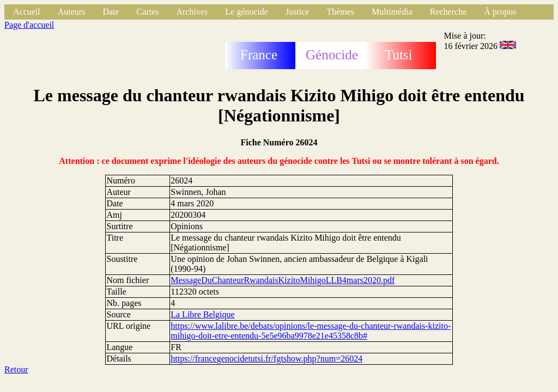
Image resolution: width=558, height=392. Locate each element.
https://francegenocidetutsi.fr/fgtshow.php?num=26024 (266, 359)
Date (111, 12)
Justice (298, 12)
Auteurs (72, 12)
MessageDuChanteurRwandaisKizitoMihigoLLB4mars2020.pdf (283, 280)
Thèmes (340, 12)
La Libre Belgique (202, 314)
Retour (16, 369)
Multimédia (392, 12)
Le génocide (247, 12)
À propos (500, 12)
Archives (192, 12)
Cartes (148, 12)
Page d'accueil (29, 25)
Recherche (448, 12)
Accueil (27, 12)
